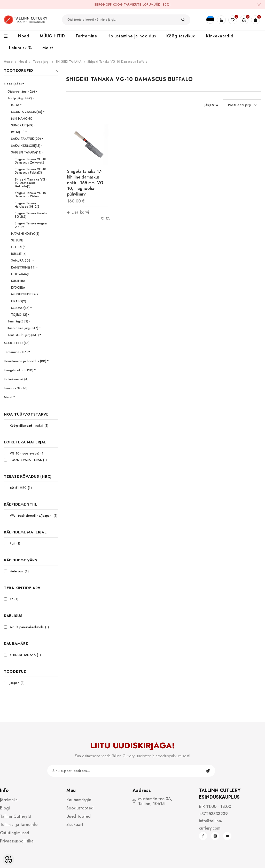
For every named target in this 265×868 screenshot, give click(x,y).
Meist (8, 397)
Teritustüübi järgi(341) (23, 335)
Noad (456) (13, 84)
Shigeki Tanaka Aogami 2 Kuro (31, 225)
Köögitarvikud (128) (19, 370)
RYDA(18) (18, 132)
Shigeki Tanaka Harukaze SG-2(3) (28, 205)
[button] (242, 105)
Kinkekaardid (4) (16, 379)
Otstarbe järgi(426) (21, 92)
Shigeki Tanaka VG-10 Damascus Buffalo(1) (31, 183)
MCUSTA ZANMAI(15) (27, 112)
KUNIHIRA (18, 281)
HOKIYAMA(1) (21, 274)
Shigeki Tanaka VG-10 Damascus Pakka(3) (30, 171)
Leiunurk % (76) (16, 388)
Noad (23, 62)
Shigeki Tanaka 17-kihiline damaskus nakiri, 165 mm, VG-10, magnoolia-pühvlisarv (86, 183)
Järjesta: (212, 105)
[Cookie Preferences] (8, 860)
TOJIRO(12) (19, 315)
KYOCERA (18, 288)
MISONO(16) (20, 308)
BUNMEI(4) (19, 254)
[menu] (8, 36)
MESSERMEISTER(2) (25, 294)
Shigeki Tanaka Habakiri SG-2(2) (32, 215)
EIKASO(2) (19, 301)
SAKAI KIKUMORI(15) (26, 146)
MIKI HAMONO (22, 119)
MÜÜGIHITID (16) (17, 343)
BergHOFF (103, 5)
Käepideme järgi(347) (23, 328)
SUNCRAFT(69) (22, 125)
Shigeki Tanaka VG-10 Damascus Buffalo (117, 62)
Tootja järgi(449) (20, 98)
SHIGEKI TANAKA (68, 62)
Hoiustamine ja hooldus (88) (25, 361)
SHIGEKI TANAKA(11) (26, 152)
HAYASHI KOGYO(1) (25, 234)
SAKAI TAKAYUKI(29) (26, 139)
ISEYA (15, 105)
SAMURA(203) (21, 261)
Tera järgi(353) (18, 321)
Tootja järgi (41, 62)
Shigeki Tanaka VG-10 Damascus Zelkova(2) (30, 161)
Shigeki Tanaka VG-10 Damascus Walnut (30, 195)
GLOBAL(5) (19, 247)
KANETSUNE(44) (23, 267)
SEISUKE (17, 240)
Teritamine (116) (16, 352)
